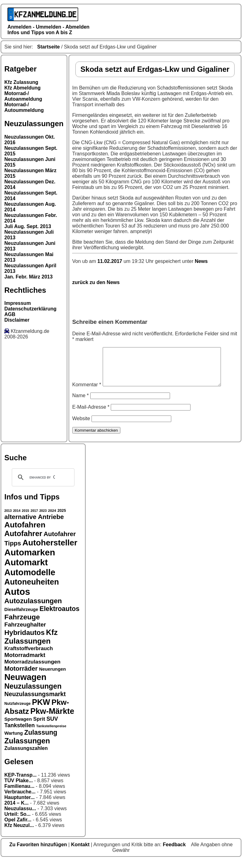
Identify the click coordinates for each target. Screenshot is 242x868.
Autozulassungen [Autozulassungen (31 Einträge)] (33, 608)
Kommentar (87, 392)
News (201, 261)
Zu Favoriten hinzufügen (39, 852)
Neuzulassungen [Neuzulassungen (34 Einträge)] (33, 694)
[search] (42, 485)
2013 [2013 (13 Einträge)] (8, 518)
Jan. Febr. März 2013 (29, 277)
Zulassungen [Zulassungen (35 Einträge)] (27, 748)
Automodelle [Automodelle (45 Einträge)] (30, 580)
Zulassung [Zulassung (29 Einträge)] (41, 740)
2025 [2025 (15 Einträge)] (62, 518)
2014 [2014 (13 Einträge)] (17, 518)
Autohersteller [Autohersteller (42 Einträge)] (50, 550)
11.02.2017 (111, 261)
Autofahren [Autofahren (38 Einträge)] (25, 532)
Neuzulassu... (20, 816)
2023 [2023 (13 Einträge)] (43, 518)
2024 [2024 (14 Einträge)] (52, 518)
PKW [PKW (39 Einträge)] (41, 710)
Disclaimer (17, 320)
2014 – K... (16, 810)
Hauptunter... (20, 805)
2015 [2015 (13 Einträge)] (25, 518)
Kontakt (81, 852)
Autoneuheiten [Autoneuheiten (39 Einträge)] (32, 589)
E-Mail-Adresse (91, 414)
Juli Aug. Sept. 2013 (28, 226)
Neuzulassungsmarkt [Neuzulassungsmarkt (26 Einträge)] (35, 701)
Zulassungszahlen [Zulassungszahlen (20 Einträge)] (26, 755)
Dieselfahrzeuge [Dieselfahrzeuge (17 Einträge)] (21, 617)
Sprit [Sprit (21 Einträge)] (39, 726)
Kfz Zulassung (21, 82)
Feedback (175, 852)
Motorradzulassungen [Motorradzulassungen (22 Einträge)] (32, 669)
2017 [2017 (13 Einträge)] (34, 518)
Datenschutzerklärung (30, 309)
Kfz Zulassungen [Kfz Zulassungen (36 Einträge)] (31, 644)
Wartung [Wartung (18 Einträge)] (14, 741)
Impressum (18, 303)
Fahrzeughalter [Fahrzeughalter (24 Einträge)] (25, 632)
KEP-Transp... (20, 782)
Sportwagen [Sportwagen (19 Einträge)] (18, 726)
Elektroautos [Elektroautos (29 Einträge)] (59, 616)
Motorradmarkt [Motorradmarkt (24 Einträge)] (25, 662)
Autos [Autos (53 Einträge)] (17, 599)
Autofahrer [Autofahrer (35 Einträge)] (23, 541)
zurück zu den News (96, 282)
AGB (10, 314)
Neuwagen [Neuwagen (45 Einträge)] (25, 684)
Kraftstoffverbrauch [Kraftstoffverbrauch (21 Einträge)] (29, 656)
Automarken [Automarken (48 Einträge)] (30, 560)
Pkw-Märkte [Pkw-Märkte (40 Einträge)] (52, 719)
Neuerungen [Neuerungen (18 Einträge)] (53, 677)
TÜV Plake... (19, 788)
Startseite (49, 47)
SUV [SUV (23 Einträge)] (52, 726)
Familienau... (19, 794)
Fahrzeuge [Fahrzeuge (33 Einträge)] (22, 624)
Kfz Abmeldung (22, 88)
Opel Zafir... (18, 827)
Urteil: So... (17, 822)
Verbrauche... (20, 799)
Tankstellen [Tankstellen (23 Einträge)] (20, 733)
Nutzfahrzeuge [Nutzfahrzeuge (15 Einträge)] (18, 711)
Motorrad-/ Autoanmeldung (23, 96)
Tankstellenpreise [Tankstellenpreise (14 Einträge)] (51, 733)
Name (81, 403)
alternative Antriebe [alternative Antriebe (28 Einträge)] (34, 524)
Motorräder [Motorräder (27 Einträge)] (21, 676)
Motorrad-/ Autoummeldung (24, 107)
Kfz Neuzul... (19, 833)
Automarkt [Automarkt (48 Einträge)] (26, 570)
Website (81, 426)
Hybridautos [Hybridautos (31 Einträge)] (25, 640)
